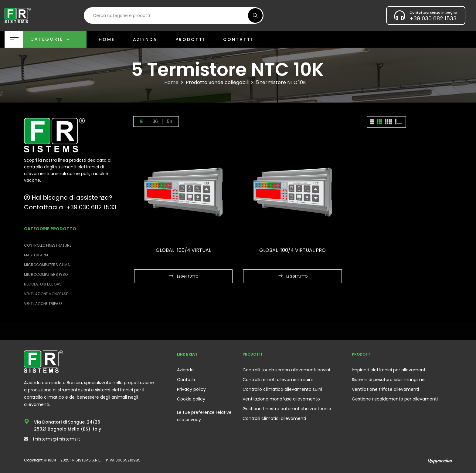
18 (142, 121)
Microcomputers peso (46, 274)
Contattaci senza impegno (433, 12)
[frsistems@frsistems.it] (26, 439)
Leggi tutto (188, 276)
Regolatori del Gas (43, 284)
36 (155, 121)
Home (171, 83)
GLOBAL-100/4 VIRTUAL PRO (292, 250)
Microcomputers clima (47, 265)
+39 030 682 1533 (433, 18)
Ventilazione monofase (46, 294)
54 (170, 121)
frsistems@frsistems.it (56, 439)
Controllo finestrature (48, 245)
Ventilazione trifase (43, 304)
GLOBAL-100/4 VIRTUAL (183, 250)
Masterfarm (36, 255)
